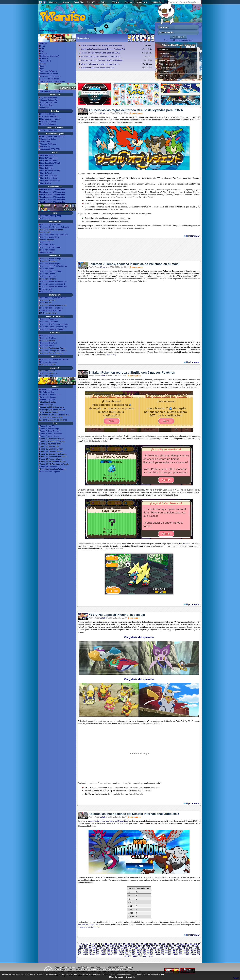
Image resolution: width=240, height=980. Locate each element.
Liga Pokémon (165, 72)
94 (198, 946)
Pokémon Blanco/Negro (50, 264)
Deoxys (141, 192)
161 (191, 950)
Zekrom (196, 195)
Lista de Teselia (47, 173)
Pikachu (91, 627)
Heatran (179, 192)
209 (119, 954)
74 (147, 946)
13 (111, 944)
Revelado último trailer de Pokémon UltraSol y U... (101, 57)
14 (114, 944)
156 (173, 950)
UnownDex (45, 108)
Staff (42, 51)
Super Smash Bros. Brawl (51, 310)
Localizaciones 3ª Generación (53, 197)
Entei (153, 190)
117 (154, 948)
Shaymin (121, 195)
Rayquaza (126, 192)
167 (90, 952)
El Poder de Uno (47, 392)
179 (133, 952)
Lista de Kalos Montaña (50, 181)
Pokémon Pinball (47, 346)
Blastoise (146, 382)
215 (141, 954)
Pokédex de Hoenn (167, 60)
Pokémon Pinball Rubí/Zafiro (52, 329)
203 (97, 954)
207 (112, 954)
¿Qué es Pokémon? (49, 97)
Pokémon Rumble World (50, 247)
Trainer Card (46, 61)
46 (196, 944)
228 (188, 954)
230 (195, 954)
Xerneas (128, 197)
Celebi (181, 190)
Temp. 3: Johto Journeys (50, 431)
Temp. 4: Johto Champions (51, 434)
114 (144, 948)
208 (115, 954)
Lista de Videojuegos (49, 158)
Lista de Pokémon (48, 155)
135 (97, 950)
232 (126, 956)
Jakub (103, 376)
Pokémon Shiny (47, 105)
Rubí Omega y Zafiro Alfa (181, 88)
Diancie (151, 197)
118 (158, 948)
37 (173, 944)
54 (95, 946)
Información (164, 53)
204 (101, 954)
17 (121, 944)
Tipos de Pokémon (48, 144)
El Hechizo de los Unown (51, 395)
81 (165, 946)
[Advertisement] (139, 251)
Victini (135, 195)
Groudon (117, 192)
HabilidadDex (157, 2)
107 (118, 948)
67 (129, 946)
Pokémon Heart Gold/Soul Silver (54, 266)
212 (130, 954)
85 (175, 946)
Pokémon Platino (47, 269)
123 (176, 948)
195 (191, 952)
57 (103, 946)
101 (97, 948)
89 (185, 946)
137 (105, 950)
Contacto (44, 59)
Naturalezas (45, 147)
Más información (117, 977)
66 (126, 946)
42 (186, 944)
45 (194, 944)
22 (134, 944)
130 (79, 950)
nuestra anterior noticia (90, 927)
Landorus (89, 197)
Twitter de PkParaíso (49, 71)
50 (85, 946)
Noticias (53, 2)
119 (162, 948)
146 (137, 950)
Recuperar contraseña (183, 40)
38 (176, 944)
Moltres (126, 190)
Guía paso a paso (166, 57)
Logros (43, 66)
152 (159, 950)
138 (108, 950)
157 (177, 950)
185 (155, 952)
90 (188, 946)
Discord (66, 2)
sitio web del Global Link (88, 925)
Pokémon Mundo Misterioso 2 (53, 284)
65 (124, 946)
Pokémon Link (46, 289)
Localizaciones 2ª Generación (53, 200)
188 (166, 952)
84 (172, 946)
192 (180, 952)
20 (129, 944)
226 (180, 954)
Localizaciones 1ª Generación (53, 202)
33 (163, 944)
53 (93, 946)
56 (100, 946)
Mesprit (153, 192)
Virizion (160, 195)
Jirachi (134, 192)
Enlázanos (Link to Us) (50, 56)
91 (191, 946)
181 (141, 952)
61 (113, 946)
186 (159, 952)
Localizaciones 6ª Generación (53, 189)
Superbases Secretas (168, 79)
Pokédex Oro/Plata (48, 121)
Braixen (96, 791)
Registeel (89, 192)
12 (109, 944)
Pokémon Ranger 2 (48, 276)
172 (108, 952)
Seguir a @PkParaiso (48, 30)
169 (97, 952)
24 (139, 944)
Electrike (141, 490)
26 (145, 944)
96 (82, 948)
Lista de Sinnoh (47, 168)
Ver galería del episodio (139, 637)
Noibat (81, 627)
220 (159, 954)
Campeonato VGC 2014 (50, 149)
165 (83, 952)
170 (101, 952)
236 (140, 956)
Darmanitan (168, 490)
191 (177, 952)
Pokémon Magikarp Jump (51, 216)
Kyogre (109, 192)
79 (160, 946)
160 (188, 950)
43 (188, 944)
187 (162, 952)
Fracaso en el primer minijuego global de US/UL (100, 53)
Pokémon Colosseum (49, 362)
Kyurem (97, 197)
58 (105, 946)
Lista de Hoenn (47, 165)
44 (191, 944)
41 (183, 944)
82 (167, 946)
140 (115, 950)
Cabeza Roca (94, 100)
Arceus (129, 195)
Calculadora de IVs (48, 139)
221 (162, 954)
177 (126, 952)
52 (90, 946)
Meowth (81, 724)
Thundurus (178, 195)
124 (180, 948)
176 (123, 952)
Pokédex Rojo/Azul (48, 124)
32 (160, 944)
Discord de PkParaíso (49, 74)
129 (198, 948)
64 (121, 946)
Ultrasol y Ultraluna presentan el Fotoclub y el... (100, 64)
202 (94, 954)
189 (169, 952)
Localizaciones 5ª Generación (53, 192)
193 (184, 952)
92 (193, 946)
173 (112, 952)
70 (136, 946)
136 (101, 950)
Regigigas (188, 192)
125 (183, 948)
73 (144, 946)
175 (119, 952)
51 (87, 946)
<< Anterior (83, 944)
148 (144, 950)
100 (93, 948)
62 (116, 946)
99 (90, 948)
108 (122, 948)
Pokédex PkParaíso (49, 114)
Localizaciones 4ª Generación (53, 194)
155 (169, 950)
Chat (42, 48)
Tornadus (168, 195)
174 (115, 952)
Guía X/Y (91, 2)
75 (149, 946)
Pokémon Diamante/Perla (51, 271)
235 (137, 956)
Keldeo (104, 197)
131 (83, 950)
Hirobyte (104, 113)
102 (100, 948)
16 (119, 944)
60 (111, 946)
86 (178, 946)
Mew (140, 190)
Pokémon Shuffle (47, 245)
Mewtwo (134, 190)
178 (130, 952)
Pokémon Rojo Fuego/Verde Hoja (54, 324)
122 (172, 948)
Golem (94, 96)
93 (196, 946)
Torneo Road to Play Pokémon (53, 81)
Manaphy (105, 195)
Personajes (164, 75)
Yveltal (135, 197)
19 (127, 944)
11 (106, 944)
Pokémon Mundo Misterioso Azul (54, 286)
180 (137, 952)
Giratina (196, 192)
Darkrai (113, 195)
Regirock (189, 190)
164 (79, 952)
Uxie (147, 192)
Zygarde (142, 197)
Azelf (160, 192)
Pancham (105, 791)
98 (87, 948)
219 (155, 954)
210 (123, 954)
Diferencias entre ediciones (170, 64)
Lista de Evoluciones (49, 160)
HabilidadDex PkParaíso (50, 119)
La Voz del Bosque (48, 397)
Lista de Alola (46, 183)
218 (151, 954)
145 (133, 950)
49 (82, 946)
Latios (102, 192)
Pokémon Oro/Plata (48, 338)
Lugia (167, 190)
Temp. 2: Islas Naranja (50, 429)
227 (184, 954)
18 (124, 944)
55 (98, 946)
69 (134, 946)
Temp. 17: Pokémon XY (50, 467)
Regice (197, 190)
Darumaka (150, 490)
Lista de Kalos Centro (49, 176)
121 (169, 948)
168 (94, 952)
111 (133, 948)
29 (152, 944)
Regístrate (168, 40)
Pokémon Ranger (48, 274)
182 (144, 952)
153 (162, 950)
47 (199, 944)
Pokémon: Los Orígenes (50, 472)
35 (168, 944)
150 (151, 950)
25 (142, 944)
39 (178, 944)
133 (90, 950)
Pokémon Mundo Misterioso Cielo (54, 281)
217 (148, 954)
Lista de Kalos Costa (49, 178)
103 (104, 948)
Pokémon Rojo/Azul (49, 343)
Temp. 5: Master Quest (50, 436)
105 (111, 948)
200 (87, 954)
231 (198, 954)
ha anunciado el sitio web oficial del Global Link (108, 821)
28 (150, 944)
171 (105, 952)
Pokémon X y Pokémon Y (51, 225)
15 (116, 944)
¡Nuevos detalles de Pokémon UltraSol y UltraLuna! (102, 60)
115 (147, 948)
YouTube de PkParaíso (50, 79)
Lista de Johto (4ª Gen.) (50, 171)
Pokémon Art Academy (50, 237)
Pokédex (128, 2)
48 (80, 946)
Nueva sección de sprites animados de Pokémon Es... (103, 45)
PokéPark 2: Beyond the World (53, 298)
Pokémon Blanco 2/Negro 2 (52, 259)
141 (119, 950)
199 (83, 954)
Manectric (179, 490)
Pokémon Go (46, 218)
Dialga (166, 192)
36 (170, 944)
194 (188, 952)
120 (165, 948)
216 (144, 954)
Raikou (147, 190)
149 (148, 950)
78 (157, 946)
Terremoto (95, 103)
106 (115, 948)
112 (136, 948)
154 (166, 950)
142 (123, 950)
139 (112, 950)
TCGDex (115, 2)
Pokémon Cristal (47, 335)
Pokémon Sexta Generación (52, 91)
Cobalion (143, 195)
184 (151, 952)
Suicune (160, 190)
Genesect (120, 197)
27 (147, 944)
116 (151, 948)
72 (142, 946)
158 (180, 950)
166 (87, 952)
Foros (43, 46)
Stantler (158, 490)
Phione (97, 195)
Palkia (172, 192)
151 (155, 950)
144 (130, 950)
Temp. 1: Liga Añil (48, 426)
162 (195, 950)
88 (183, 946)
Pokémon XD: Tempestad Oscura (54, 359)
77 (154, 946)
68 (131, 946)
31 (158, 944)
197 (198, 952)
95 (80, 948)
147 (141, 950)
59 (108, 946)
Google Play (111, 355)
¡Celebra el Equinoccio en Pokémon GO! (97, 68)
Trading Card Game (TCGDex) (180, 100)
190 (173, 952)
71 (139, 946)
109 (126, 948)
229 (191, 954)
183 (148, 952)
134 (94, 950)
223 (169, 954)
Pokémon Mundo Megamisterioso (54, 235)
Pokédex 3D (45, 242)
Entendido (130, 977)
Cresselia (89, 195)
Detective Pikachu (48, 252)
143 (126, 950)
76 (152, 946)
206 (108, 954)
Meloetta (111, 197)
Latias (96, 192)
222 (166, 954)
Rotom (131, 794)
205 (105, 954)
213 (133, 954)
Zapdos (118, 190)
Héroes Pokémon (48, 400)
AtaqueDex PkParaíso (49, 116)
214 (137, 954)
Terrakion (152, 195)
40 (181, 944)
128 (194, 948)
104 (108, 948)
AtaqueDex (142, 2)
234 (133, 956)
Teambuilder (45, 142)
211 (126, 954)
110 (129, 948)
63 (118, 946)
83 (170, 946)
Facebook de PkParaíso (50, 76)
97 (85, 948)
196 (195, 952)
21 (132, 944)
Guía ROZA (79, 2)
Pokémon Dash (47, 291)
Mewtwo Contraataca (49, 389)
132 (87, 950)
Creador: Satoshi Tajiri (49, 100)
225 (177, 954)
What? (236, 978)
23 (137, 944)
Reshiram (188, 195)
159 (184, 950)
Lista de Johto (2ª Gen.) (50, 163)
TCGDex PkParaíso (49, 130)
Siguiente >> (148, 956)
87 (180, 946)
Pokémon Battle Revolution (52, 308)
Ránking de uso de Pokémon (52, 136)
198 (79, 954)
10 (103, 944)
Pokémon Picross (48, 250)
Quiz (103, 2)
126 (187, 948)
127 (190, 948)
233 (130, 956)
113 (140, 948)
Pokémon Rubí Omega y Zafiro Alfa (55, 227)
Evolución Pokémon (49, 103)
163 (198, 950)
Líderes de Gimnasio (168, 68)
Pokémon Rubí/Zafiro (49, 322)
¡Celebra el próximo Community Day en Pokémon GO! (103, 49)
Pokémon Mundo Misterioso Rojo (54, 327)
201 (90, 954)
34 (165, 944)
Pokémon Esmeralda (49, 319)
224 (173, 954)
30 (155, 944)
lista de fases (184, 544)
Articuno (110, 190)
